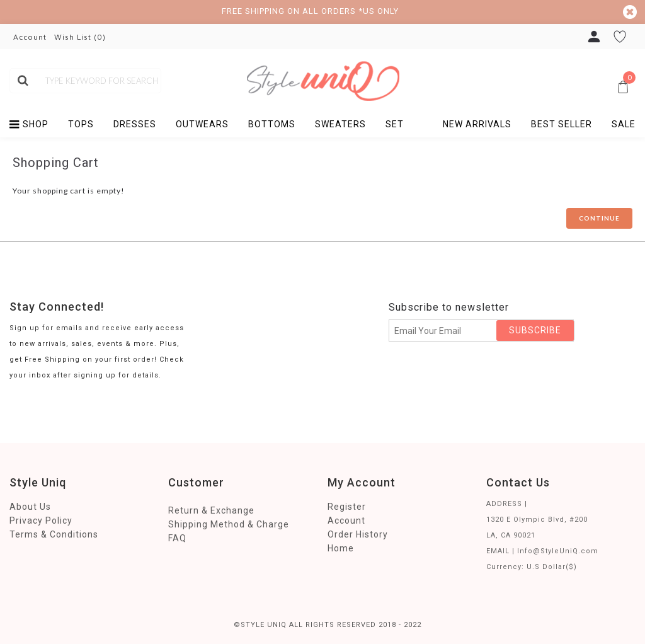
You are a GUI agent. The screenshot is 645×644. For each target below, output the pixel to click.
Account (346, 520)
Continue (599, 218)
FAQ (177, 538)
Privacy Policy (41, 520)
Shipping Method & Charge (229, 524)
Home (341, 548)
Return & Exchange (211, 510)
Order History (358, 534)
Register (347, 507)
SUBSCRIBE (535, 330)
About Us (30, 507)
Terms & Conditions (54, 534)
